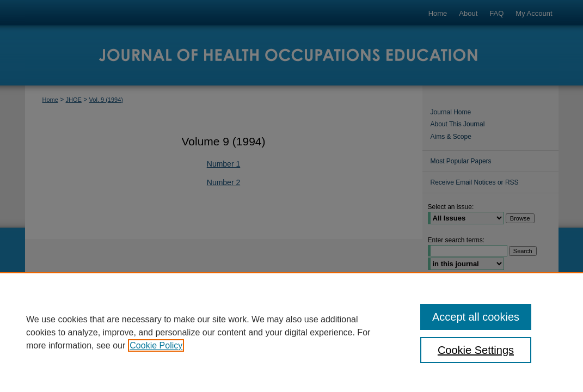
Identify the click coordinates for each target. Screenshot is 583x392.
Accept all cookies (476, 317)
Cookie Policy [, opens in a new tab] (156, 345)
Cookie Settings (476, 350)
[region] (291, 332)
